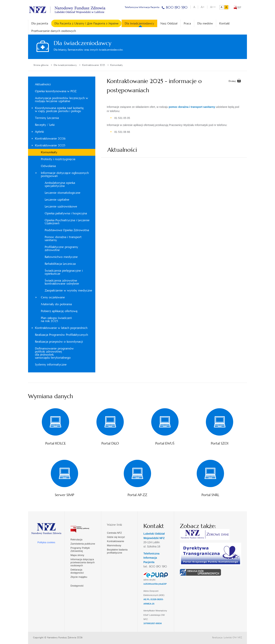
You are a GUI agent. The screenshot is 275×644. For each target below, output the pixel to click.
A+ (203, 7)
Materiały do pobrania (56, 304)
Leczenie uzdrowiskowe (61, 206)
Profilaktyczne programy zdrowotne (61, 248)
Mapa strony (77, 555)
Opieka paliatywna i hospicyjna (66, 213)
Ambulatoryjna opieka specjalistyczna (60, 184)
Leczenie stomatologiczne (63, 193)
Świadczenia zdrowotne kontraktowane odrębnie (62, 282)
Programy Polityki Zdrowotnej (80, 549)
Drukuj (232, 81)
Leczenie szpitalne (57, 200)
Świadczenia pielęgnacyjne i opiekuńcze (64, 272)
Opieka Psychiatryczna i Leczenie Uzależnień (67, 222)
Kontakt (224, 23)
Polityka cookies (46, 542)
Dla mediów (205, 23)
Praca (187, 23)
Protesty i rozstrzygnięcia (58, 159)
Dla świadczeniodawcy (139, 24)
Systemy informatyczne (51, 364)
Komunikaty (116, 65)
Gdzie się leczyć (116, 537)
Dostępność (77, 586)
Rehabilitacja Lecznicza (60, 264)
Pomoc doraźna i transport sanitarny (63, 238)
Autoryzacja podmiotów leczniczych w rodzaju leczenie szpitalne (61, 100)
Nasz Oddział (169, 23)
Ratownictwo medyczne (61, 257)
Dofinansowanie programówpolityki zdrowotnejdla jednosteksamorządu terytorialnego (54, 353)
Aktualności (43, 84)
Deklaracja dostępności (77, 571)
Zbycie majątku (79, 577)
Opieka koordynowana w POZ (56, 91)
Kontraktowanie (116, 541)
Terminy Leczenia (47, 118)
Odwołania (48, 166)
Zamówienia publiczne (83, 544)
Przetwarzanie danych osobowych (54, 31)
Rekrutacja (76, 539)
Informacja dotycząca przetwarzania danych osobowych (82, 562)
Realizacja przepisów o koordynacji (59, 342)
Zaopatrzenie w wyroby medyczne (68, 290)
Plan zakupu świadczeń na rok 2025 (56, 319)
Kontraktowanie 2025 (94, 65)
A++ (213, 7)
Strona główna (41, 65)
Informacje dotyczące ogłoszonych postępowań (65, 174)
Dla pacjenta (40, 23)
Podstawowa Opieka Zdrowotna (67, 230)
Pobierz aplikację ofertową (59, 311)
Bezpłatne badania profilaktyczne (117, 551)
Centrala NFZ (114, 533)
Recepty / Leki (45, 125)
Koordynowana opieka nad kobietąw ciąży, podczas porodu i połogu (59, 109)
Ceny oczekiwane (53, 297)
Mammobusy (114, 545)
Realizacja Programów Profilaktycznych (61, 335)
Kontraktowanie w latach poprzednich (61, 328)
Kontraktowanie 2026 (50, 138)
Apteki (39, 132)
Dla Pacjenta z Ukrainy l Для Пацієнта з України (86, 23)
